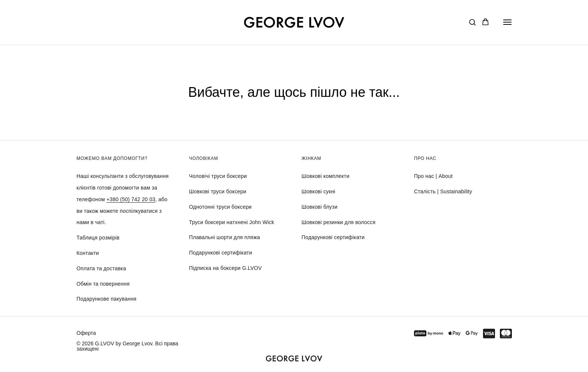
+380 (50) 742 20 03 (131, 199)
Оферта (86, 333)
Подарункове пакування (106, 299)
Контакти (88, 253)
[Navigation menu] (507, 22)
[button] (472, 22)
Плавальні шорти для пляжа (224, 237)
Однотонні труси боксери (220, 207)
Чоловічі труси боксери (218, 176)
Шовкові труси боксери (218, 191)
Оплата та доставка (101, 268)
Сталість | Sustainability (443, 191)
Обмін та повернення (103, 284)
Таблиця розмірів (98, 238)
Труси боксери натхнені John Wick (232, 222)
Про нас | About (433, 176)
